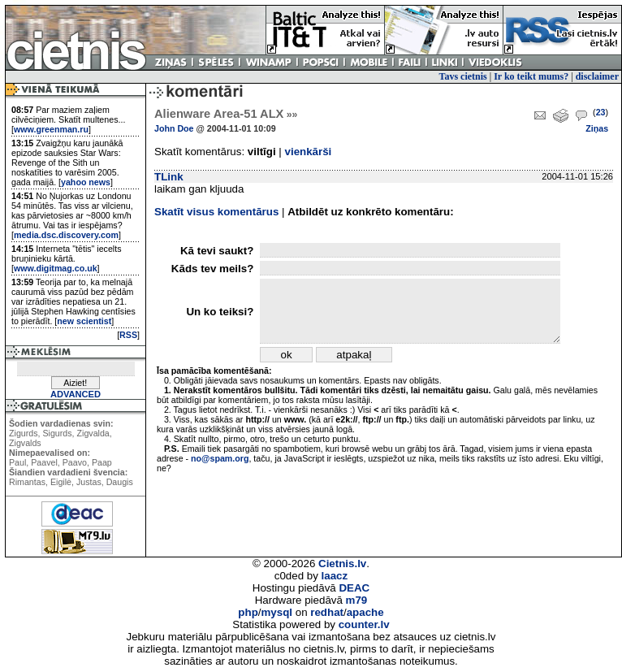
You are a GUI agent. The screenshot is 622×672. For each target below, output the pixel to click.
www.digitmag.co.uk (56, 268)
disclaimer (597, 76)
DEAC (354, 588)
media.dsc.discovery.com (66, 235)
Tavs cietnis (463, 76)
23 (601, 112)
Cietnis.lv (342, 564)
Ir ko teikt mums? (531, 76)
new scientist (84, 321)
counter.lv (364, 624)
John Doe (174, 128)
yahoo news (86, 182)
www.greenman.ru (51, 129)
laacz (335, 576)
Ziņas (597, 128)
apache (365, 612)
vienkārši (309, 152)
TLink (169, 177)
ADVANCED (76, 394)
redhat (327, 612)
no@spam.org (220, 458)
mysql (277, 612)
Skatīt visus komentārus (216, 212)
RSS (128, 335)
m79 (357, 600)
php (248, 612)
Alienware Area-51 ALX (226, 114)
